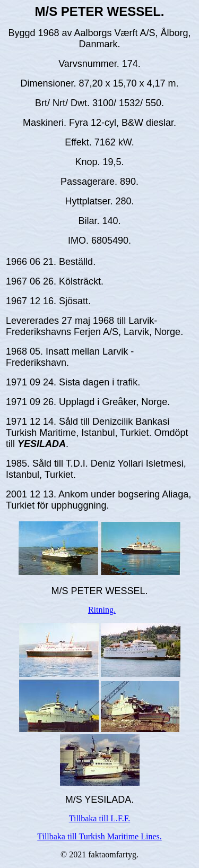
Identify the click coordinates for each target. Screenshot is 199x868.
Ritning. (102, 610)
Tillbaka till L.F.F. (100, 818)
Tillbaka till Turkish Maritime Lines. (99, 836)
